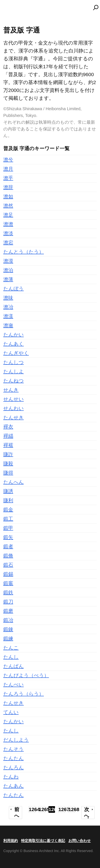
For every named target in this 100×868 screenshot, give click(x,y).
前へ (17, 812)
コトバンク (52, 8)
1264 (32, 809)
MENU (8, 9)
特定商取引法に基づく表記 (43, 841)
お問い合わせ (80, 841)
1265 (42, 809)
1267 (62, 809)
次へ (87, 812)
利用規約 (11, 841)
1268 (72, 809)
